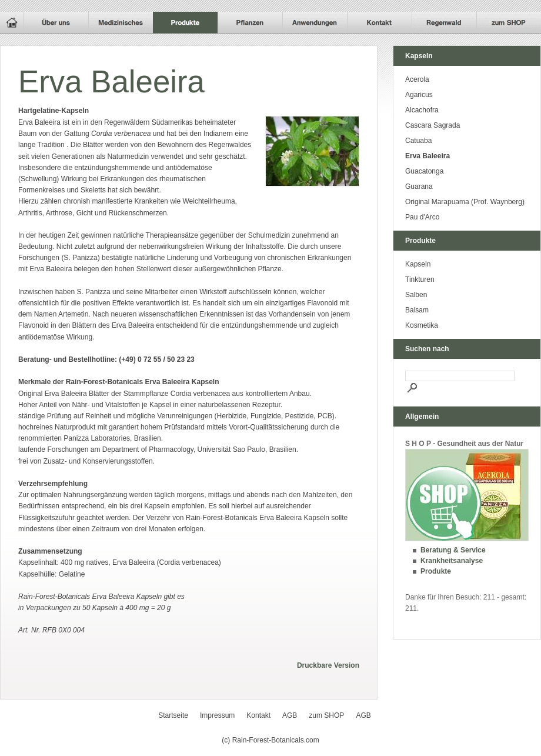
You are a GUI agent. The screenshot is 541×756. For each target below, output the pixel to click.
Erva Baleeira (428, 156)
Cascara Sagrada (433, 125)
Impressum (217, 715)
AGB (290, 715)
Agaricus (419, 95)
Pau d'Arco (422, 217)
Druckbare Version (328, 665)
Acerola (417, 79)
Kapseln (418, 264)
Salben (416, 295)
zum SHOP (326, 715)
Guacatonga (424, 171)
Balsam (417, 310)
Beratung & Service (453, 550)
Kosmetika (422, 325)
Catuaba (418, 141)
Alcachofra (422, 110)
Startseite (173, 715)
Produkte (436, 571)
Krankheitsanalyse (452, 561)
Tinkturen (420, 279)
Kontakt (258, 715)
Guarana (419, 186)
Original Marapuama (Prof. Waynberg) (465, 202)
